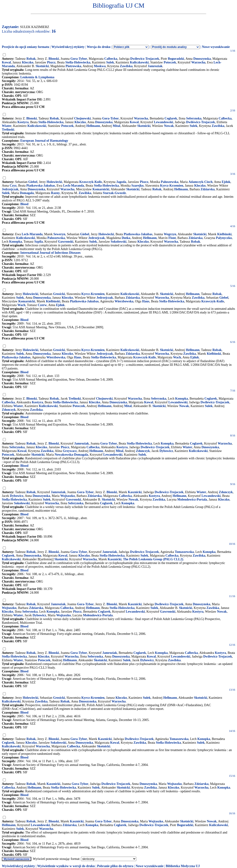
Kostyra (23, 122)
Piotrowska (73, 66)
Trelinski (8, 130)
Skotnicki (42, 66)
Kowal (6, 62)
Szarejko (138, 186)
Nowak (169, 126)
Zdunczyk (9, 410)
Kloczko (28, 62)
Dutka (126, 238)
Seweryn (59, 234)
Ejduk (226, 182)
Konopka (15, 242)
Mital (117, 126)
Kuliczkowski (139, 62)
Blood (24, 204)
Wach (21, 305)
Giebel (33, 182)
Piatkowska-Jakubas (41, 186)
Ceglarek (171, 118)
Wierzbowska (124, 301)
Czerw (42, 305)
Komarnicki (101, 189)
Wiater (7, 126)
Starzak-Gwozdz (114, 193)
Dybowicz (166, 451)
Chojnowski (82, 118)
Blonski (54, 59)
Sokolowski (118, 242)
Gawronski (66, 242)
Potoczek (170, 62)
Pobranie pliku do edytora (115, 866)
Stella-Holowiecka (78, 62)
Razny (55, 193)
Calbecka (111, 59)
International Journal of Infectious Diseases (51, 253)
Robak (31, 59)
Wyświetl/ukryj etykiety (68, 47)
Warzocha (198, 62)
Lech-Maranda (74, 186)
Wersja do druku (99, 47)
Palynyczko (224, 238)
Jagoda (121, 182)
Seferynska (194, 118)
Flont (172, 238)
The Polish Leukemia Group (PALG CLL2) (153, 559)
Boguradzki (176, 59)
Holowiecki (54, 182)
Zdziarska (208, 189)
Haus (146, 301)
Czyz (13, 186)
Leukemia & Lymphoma (37, 77)
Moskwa (100, 66)
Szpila (39, 242)
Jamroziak (155, 66)
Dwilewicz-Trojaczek (145, 59)
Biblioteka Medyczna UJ (183, 866)
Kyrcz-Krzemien (172, 186)
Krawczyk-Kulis (90, 182)
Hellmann (93, 126)
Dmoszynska (202, 59)
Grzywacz (70, 451)
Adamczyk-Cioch (201, 182)
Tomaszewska (184, 552)
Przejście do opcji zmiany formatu (26, 47)
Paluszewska (170, 182)
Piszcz (51, 62)
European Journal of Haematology (44, 141)
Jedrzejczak (10, 189)
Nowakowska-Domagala (71, 455)
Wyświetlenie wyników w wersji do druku (66, 866)
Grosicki (59, 294)
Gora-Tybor (79, 59)
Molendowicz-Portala (192, 500)
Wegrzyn (170, 234)
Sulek (110, 62)
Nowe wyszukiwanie (216, 47)
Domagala (27, 193)
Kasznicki (135, 492)
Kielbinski (224, 234)
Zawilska (126, 66)
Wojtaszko (67, 496)
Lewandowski (163, 122)
